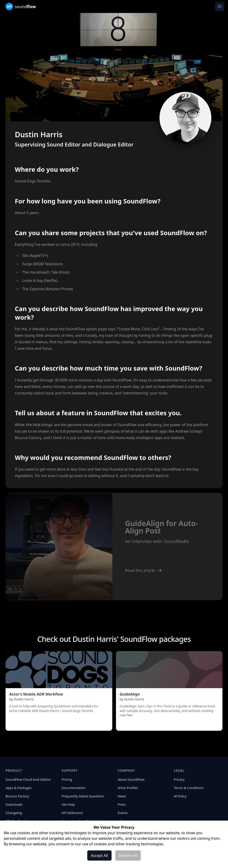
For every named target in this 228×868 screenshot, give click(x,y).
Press (122, 804)
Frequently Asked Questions (83, 796)
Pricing (67, 779)
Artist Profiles (128, 788)
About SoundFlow (131, 779)
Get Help (68, 804)
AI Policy (180, 796)
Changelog (14, 813)
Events (123, 813)
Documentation (73, 788)
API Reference (72, 813)
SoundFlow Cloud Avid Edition (28, 779)
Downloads (14, 804)
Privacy (179, 779)
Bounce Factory (17, 796)
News (122, 796)
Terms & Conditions (189, 788)
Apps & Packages (19, 788)
